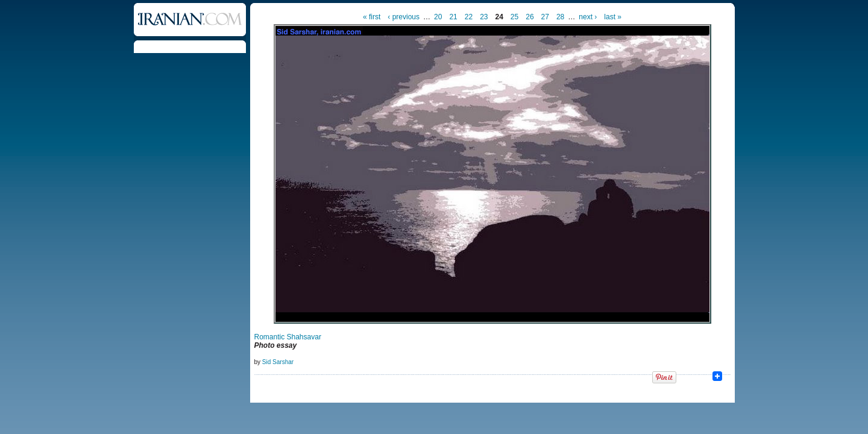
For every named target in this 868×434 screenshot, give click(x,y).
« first (372, 17)
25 (514, 17)
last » (613, 17)
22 (469, 17)
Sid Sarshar (278, 362)
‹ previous (404, 17)
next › (588, 17)
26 (530, 17)
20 (438, 17)
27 (545, 17)
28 (560, 17)
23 (484, 17)
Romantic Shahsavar (288, 337)
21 (453, 17)
